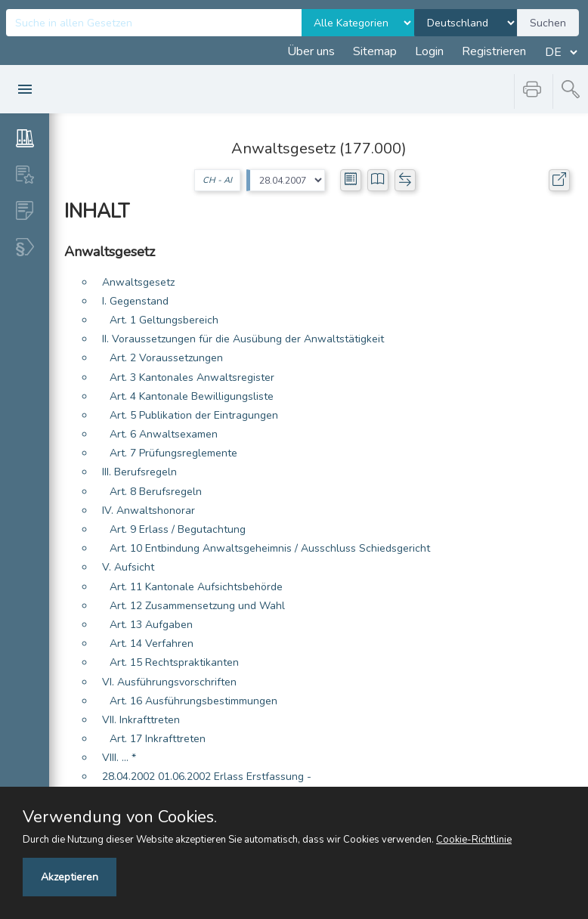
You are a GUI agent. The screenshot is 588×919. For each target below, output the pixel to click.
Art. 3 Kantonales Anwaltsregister (192, 378)
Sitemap (375, 51)
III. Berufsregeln (139, 472)
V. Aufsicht (128, 567)
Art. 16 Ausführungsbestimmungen (193, 701)
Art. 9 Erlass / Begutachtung (178, 529)
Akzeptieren (70, 877)
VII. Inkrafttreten (141, 720)
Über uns (311, 51)
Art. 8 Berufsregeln (156, 492)
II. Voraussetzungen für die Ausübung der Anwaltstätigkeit (243, 339)
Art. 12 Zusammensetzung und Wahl (197, 606)
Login (429, 51)
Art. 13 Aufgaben (151, 625)
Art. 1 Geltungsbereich (164, 320)
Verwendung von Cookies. (120, 817)
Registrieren (494, 51)
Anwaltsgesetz (138, 282)
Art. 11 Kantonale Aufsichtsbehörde (196, 587)
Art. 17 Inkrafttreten (158, 739)
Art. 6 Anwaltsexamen (164, 434)
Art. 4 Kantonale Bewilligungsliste (192, 396)
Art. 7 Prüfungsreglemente (173, 453)
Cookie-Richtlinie (474, 840)
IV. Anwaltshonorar (149, 511)
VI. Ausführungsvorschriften (169, 682)
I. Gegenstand (135, 301)
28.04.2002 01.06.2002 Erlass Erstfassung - (207, 777)
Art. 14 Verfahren (152, 644)
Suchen (548, 23)
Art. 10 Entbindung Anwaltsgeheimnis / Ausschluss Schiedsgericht (270, 548)
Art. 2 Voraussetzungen (166, 358)
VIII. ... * (119, 758)
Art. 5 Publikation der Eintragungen (194, 415)
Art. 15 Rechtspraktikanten (174, 662)
